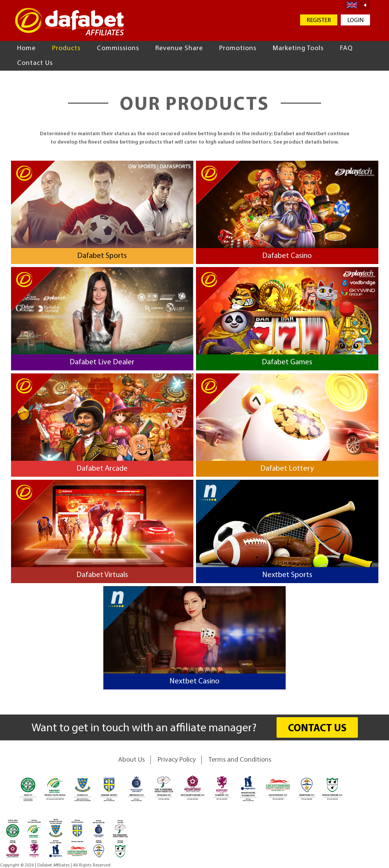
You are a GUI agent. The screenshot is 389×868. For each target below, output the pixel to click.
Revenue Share (179, 48)
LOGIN (355, 21)
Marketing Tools (298, 48)
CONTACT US (317, 729)
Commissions (118, 48)
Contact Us (35, 63)
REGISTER (319, 21)
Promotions (238, 48)
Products (66, 48)
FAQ (346, 48)
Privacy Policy (177, 760)
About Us (131, 760)
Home (26, 48)
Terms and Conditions (240, 760)
